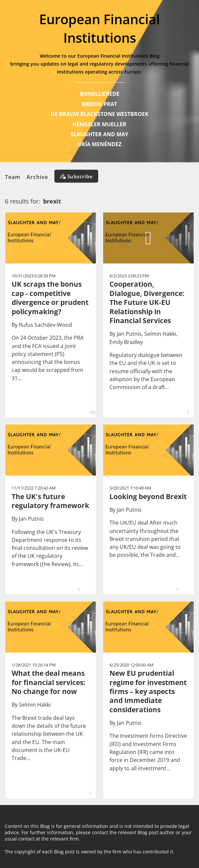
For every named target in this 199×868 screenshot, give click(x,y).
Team (13, 177)
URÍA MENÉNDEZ (99, 144)
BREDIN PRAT (99, 104)
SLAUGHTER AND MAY (99, 134)
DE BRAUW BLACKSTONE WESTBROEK (100, 114)
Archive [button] (37, 177)
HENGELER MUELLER (99, 124)
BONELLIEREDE (100, 94)
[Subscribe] (76, 176)
